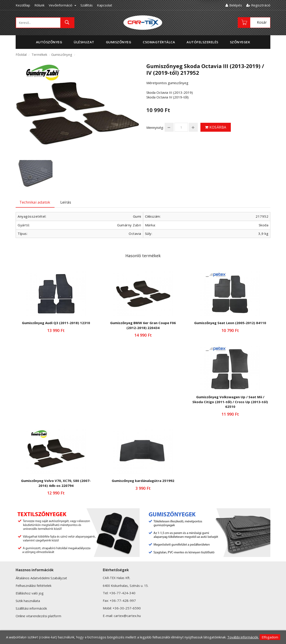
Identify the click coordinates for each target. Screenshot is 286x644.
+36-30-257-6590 (127, 608)
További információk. (243, 637)
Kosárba (216, 127)
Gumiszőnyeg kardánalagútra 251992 (143, 481)
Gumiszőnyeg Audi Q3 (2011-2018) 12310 (56, 323)
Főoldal (21, 54)
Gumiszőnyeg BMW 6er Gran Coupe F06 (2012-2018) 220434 (143, 325)
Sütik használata (28, 601)
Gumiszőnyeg (62, 54)
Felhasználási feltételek (34, 586)
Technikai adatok (35, 202)
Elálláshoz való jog (30, 593)
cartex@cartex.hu (127, 616)
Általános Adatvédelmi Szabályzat (41, 578)
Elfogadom (270, 637)
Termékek (39, 54)
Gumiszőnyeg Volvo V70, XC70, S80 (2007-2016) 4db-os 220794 (56, 483)
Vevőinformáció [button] (62, 5)
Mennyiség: (155, 127)
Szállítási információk (31, 608)
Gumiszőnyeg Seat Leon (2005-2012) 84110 (230, 323)
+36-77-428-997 (123, 600)
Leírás (66, 202)
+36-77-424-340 (122, 593)
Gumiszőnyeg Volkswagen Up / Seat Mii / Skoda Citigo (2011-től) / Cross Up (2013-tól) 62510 (230, 402)
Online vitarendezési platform (38, 616)
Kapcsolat (105, 5)
